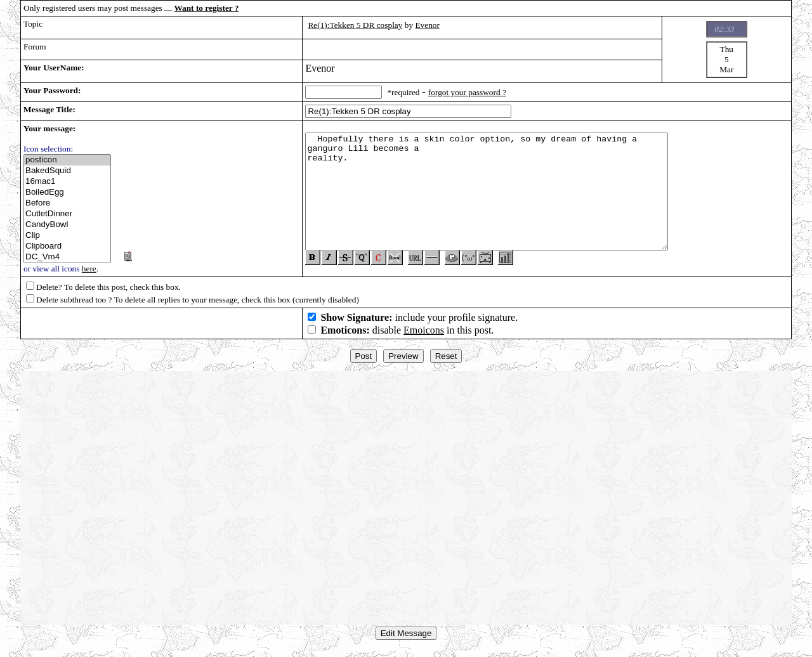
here (89, 269)
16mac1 (67, 182)
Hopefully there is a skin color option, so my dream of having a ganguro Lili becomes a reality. (486, 194)
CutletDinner (67, 214)
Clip (67, 236)
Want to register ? (206, 8)
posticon (67, 160)
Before (67, 203)
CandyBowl (67, 225)
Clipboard (67, 246)
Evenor (427, 25)
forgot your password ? (467, 92)
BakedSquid (67, 171)
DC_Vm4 (67, 257)
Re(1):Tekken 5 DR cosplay (355, 25)
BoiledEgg (67, 192)
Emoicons (424, 335)
